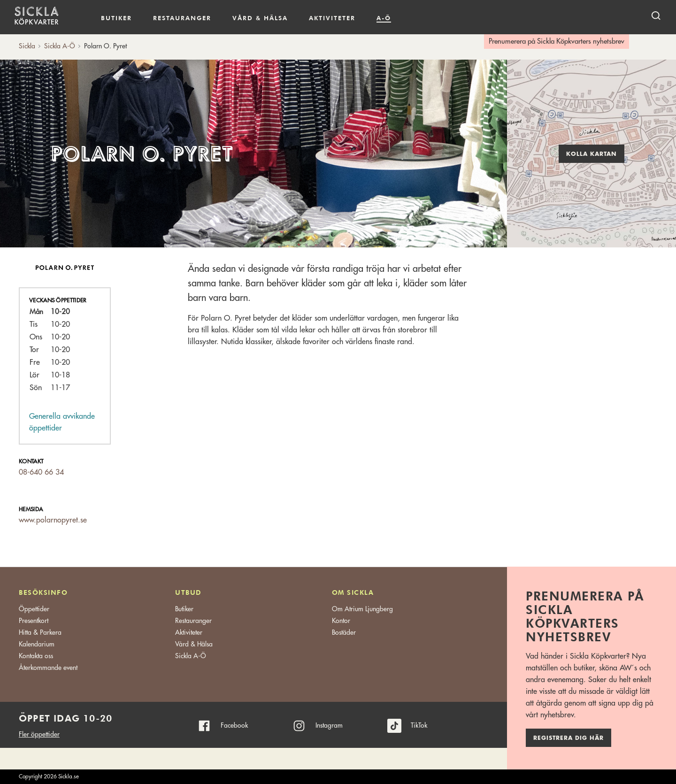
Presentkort (34, 621)
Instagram (329, 725)
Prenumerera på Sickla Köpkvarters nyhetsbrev (557, 42)
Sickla (27, 46)
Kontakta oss (36, 656)
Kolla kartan (591, 154)
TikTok (419, 725)
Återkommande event (48, 668)
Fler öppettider (39, 734)
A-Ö (384, 18)
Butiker (116, 18)
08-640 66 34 (41, 472)
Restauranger (182, 18)
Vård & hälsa (260, 18)
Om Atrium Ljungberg (362, 609)
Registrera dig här (568, 738)
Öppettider (34, 609)
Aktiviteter (332, 18)
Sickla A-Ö (191, 656)
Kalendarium (418, 18)
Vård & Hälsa (194, 644)
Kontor (341, 621)
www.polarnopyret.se (53, 520)
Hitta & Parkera (40, 632)
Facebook (234, 725)
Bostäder (344, 632)
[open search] (656, 15)
